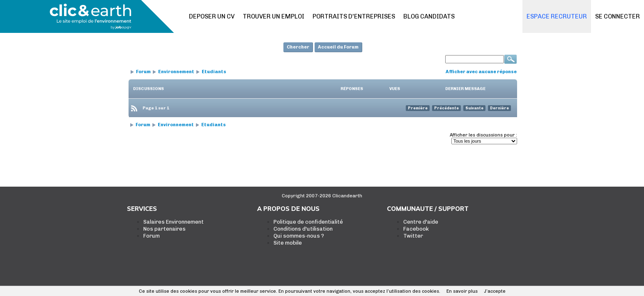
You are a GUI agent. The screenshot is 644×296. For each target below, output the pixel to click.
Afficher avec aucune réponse (481, 72)
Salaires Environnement (174, 222)
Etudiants (214, 72)
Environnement (176, 72)
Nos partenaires (164, 229)
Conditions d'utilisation (303, 229)
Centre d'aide (421, 222)
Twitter (413, 236)
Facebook (416, 229)
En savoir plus (462, 291)
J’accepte (495, 291)
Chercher (298, 47)
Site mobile (288, 243)
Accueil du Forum (338, 47)
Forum (143, 72)
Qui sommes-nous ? (299, 236)
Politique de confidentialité (308, 222)
